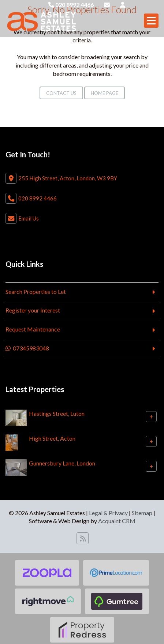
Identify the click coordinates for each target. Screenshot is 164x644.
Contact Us (61, 93)
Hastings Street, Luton (57, 413)
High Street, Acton (52, 438)
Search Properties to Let (36, 292)
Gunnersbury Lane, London (62, 463)
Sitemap (142, 513)
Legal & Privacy (108, 513)
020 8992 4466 (71, 5)
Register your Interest (33, 310)
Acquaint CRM (117, 521)
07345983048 (27, 348)
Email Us (29, 218)
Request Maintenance (33, 329)
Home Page (105, 93)
